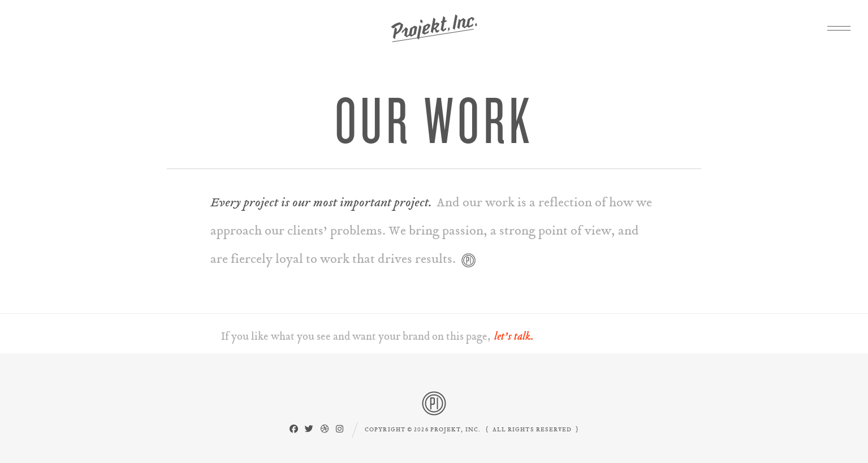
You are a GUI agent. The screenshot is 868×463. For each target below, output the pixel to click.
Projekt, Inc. (434, 28)
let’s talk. (514, 336)
